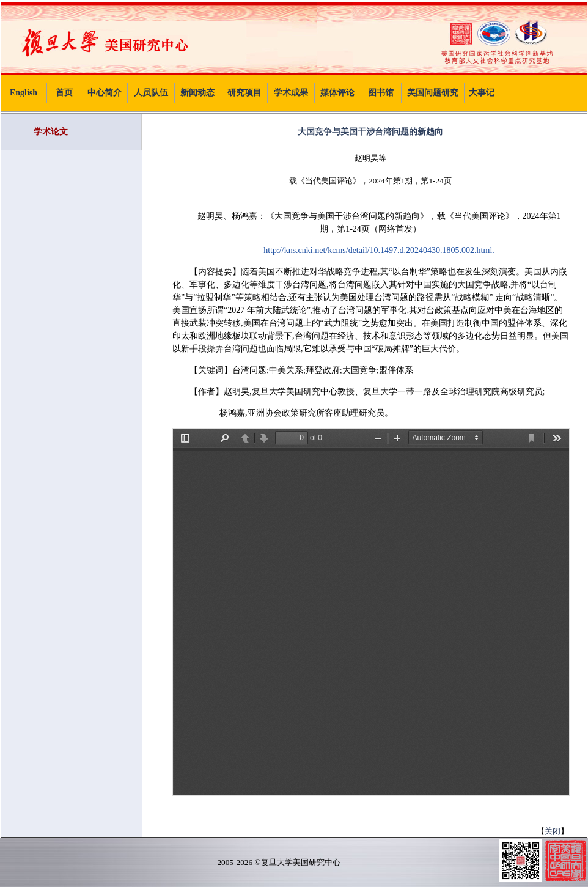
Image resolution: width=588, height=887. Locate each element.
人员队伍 (151, 93)
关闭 (553, 831)
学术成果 (291, 93)
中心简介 (105, 93)
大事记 (482, 93)
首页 (64, 93)
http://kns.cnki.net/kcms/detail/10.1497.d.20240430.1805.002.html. (379, 250)
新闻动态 (197, 93)
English (24, 93)
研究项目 (244, 93)
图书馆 (381, 93)
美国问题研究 (433, 93)
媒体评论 (337, 93)
